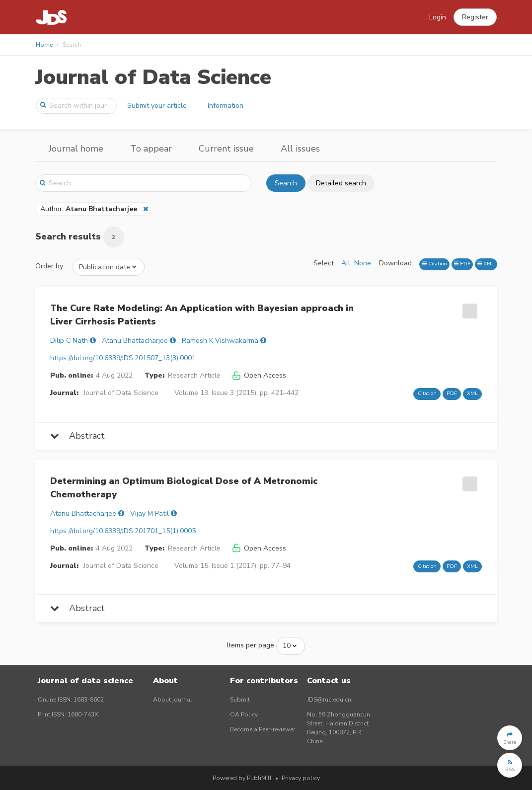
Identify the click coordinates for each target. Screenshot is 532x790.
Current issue (226, 149)
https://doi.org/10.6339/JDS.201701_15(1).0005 (123, 531)
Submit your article (157, 106)
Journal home (76, 149)
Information (226, 106)
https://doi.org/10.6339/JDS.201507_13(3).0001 (123, 358)
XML (486, 264)
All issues (300, 149)
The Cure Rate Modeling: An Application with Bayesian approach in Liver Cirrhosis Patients (202, 315)
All (346, 263)
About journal (173, 700)
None (363, 263)
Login (438, 17)
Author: (90, 209)
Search (286, 183)
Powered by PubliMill (242, 778)
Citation (435, 264)
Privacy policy (301, 778)
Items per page (251, 645)
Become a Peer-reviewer (263, 729)
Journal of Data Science (153, 77)
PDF (462, 264)
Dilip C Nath (69, 341)
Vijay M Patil (150, 513)
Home (44, 45)
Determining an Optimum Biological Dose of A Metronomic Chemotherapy (184, 488)
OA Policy (244, 714)
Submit (240, 700)
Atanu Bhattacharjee (135, 341)
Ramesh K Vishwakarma (220, 341)
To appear (151, 149)
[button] (475, 17)
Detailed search (341, 183)
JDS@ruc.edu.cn (329, 700)
